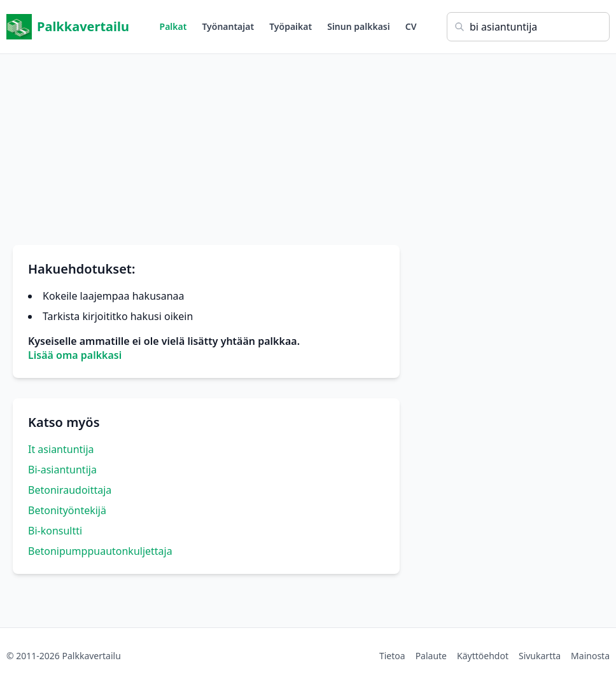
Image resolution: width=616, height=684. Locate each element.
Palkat (173, 26)
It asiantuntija (61, 449)
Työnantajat (228, 26)
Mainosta (590, 656)
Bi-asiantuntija (62, 470)
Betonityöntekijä (67, 510)
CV (411, 26)
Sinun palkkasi (359, 26)
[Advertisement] (308, 143)
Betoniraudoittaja (70, 490)
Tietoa (392, 656)
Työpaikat (290, 26)
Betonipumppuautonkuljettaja (100, 551)
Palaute (431, 656)
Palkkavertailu (68, 27)
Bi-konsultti (55, 531)
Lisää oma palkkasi (75, 355)
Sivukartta (540, 656)
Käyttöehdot (483, 656)
